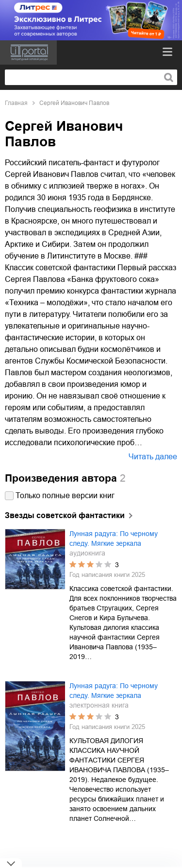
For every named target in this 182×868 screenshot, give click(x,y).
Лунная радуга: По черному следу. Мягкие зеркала (114, 538)
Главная (16, 103)
